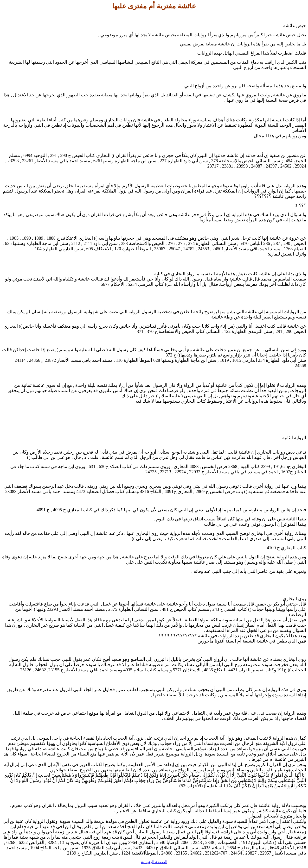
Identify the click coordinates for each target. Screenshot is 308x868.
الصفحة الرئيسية (154, 862)
